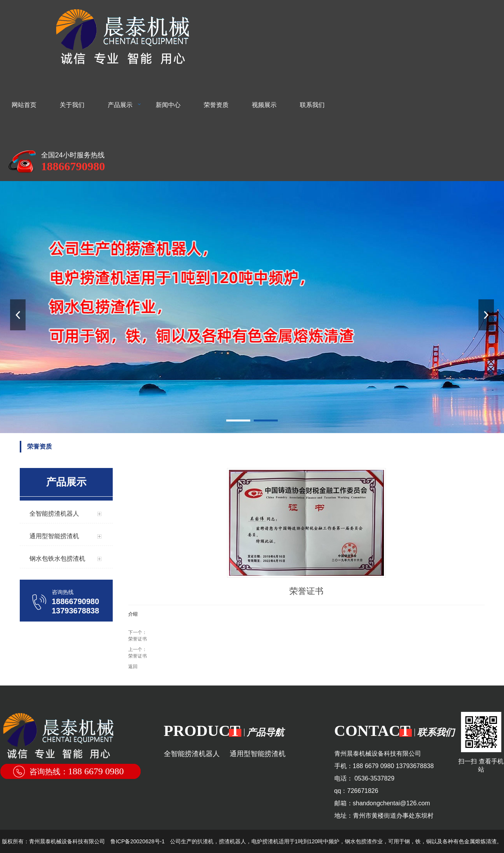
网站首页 (24, 105)
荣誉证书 (138, 639)
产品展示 (120, 105)
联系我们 (312, 105)
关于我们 (72, 105)
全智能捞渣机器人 (192, 754)
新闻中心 (168, 105)
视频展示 (264, 105)
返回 (133, 667)
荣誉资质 (216, 105)
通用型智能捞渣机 (258, 754)
